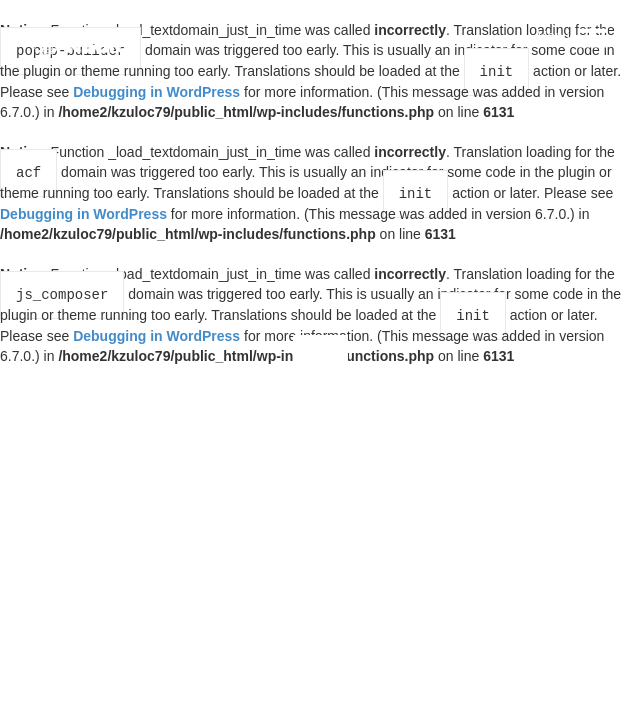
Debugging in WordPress (156, 90)
